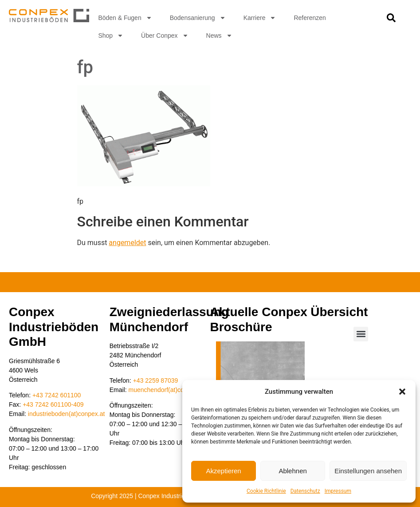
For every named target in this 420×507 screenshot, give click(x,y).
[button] (402, 392)
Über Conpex (165, 36)
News (219, 36)
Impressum (338, 491)
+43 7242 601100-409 (53, 404)
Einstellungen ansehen (368, 471)
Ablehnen (292, 471)
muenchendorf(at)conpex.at (167, 390)
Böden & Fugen (125, 18)
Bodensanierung (198, 18)
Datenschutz (305, 491)
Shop (111, 36)
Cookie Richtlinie (266, 491)
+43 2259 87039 (156, 380)
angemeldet (127, 243)
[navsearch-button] (391, 20)
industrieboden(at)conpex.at (67, 414)
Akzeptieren (223, 471)
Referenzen (310, 18)
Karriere (260, 18)
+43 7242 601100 (57, 395)
